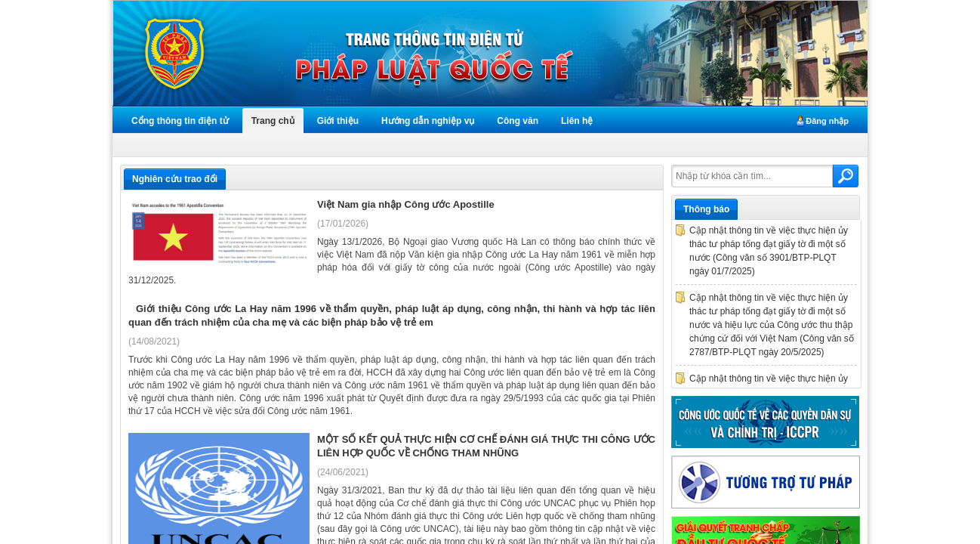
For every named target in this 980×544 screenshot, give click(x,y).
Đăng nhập (827, 121)
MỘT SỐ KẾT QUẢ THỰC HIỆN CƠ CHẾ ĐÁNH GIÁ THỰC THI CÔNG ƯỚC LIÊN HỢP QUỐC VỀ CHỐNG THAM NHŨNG (486, 446)
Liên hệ (577, 121)
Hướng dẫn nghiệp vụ (428, 121)
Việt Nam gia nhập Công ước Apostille (406, 204)
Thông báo (706, 209)
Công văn (518, 121)
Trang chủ (273, 121)
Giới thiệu (338, 121)
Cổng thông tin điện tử (180, 121)
